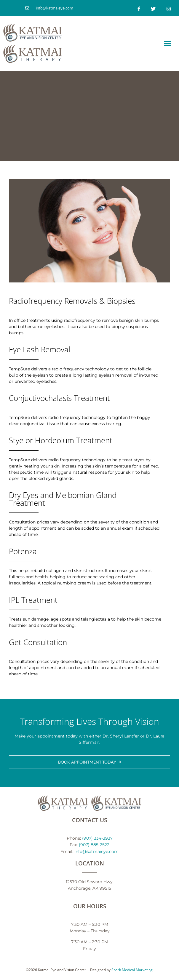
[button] (168, 43)
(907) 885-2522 (94, 845)
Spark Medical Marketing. (132, 970)
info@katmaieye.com (96, 851)
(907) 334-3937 (97, 838)
